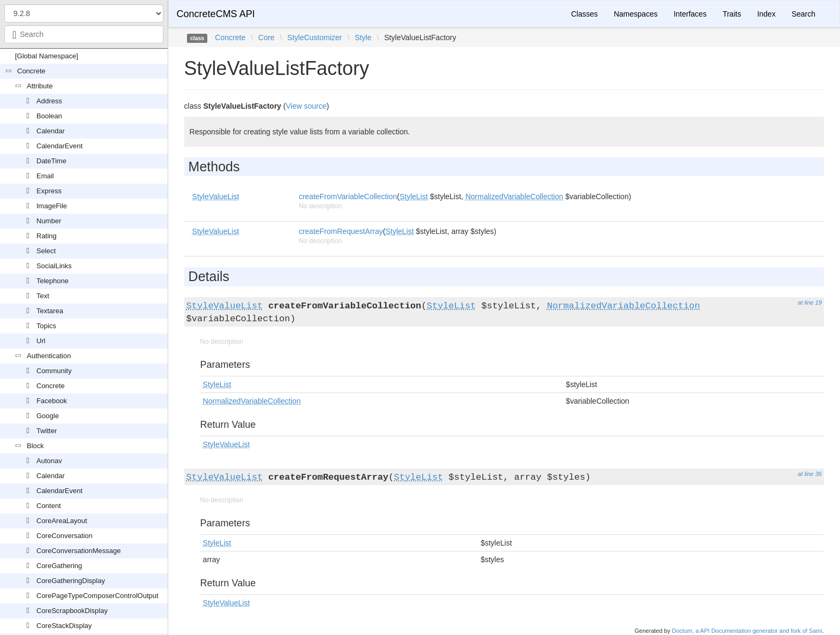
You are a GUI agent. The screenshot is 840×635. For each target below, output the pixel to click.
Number (49, 221)
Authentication (49, 356)
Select (46, 251)
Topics (46, 326)
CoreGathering (59, 566)
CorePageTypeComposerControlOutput (97, 596)
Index (766, 14)
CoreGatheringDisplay (71, 581)
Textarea (50, 311)
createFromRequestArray (341, 231)
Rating (47, 236)
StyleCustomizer (314, 37)
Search (804, 14)
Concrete (31, 71)
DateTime (51, 161)
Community (54, 371)
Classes (584, 14)
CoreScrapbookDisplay (72, 611)
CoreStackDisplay (64, 626)
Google (48, 416)
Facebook (52, 401)
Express (49, 191)
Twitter (47, 431)
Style (363, 37)
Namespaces (636, 14)
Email (45, 176)
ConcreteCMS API (216, 14)
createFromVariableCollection (348, 196)
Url (41, 341)
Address (49, 101)
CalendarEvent (59, 146)
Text (43, 296)
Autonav (49, 461)
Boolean (49, 116)
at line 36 (810, 474)
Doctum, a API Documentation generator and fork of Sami (747, 631)
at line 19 (810, 303)
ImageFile (52, 206)
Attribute (40, 86)
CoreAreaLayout (62, 521)
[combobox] (84, 34)
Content (49, 506)
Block (35, 446)
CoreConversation (65, 536)
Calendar (51, 131)
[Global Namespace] (47, 56)
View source (306, 106)
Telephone (52, 281)
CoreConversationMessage (79, 551)
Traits (732, 14)
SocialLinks (54, 266)
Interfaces (690, 14)
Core (266, 37)
